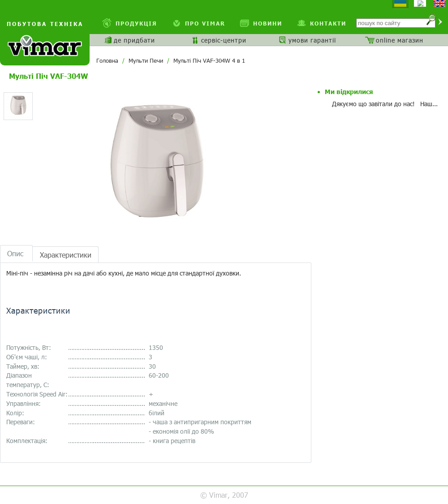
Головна (107, 60)
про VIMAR (205, 23)
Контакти (328, 23)
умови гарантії (312, 40)
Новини (268, 23)
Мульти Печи (146, 60)
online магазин (400, 40)
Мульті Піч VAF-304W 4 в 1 (209, 60)
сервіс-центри (224, 40)
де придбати (134, 40)
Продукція (136, 23)
